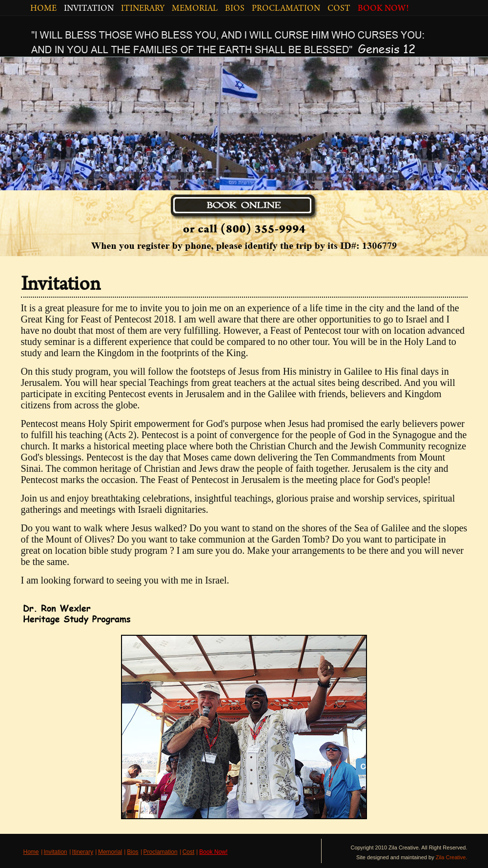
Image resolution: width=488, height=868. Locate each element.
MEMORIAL (195, 9)
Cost (189, 852)
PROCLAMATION (286, 9)
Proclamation (161, 852)
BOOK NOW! (383, 9)
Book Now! (213, 852)
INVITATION (89, 9)
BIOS (235, 9)
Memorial (110, 852)
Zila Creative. (452, 857)
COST (339, 9)
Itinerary (83, 852)
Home (31, 852)
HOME (43, 9)
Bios (132, 852)
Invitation (56, 852)
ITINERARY (143, 9)
